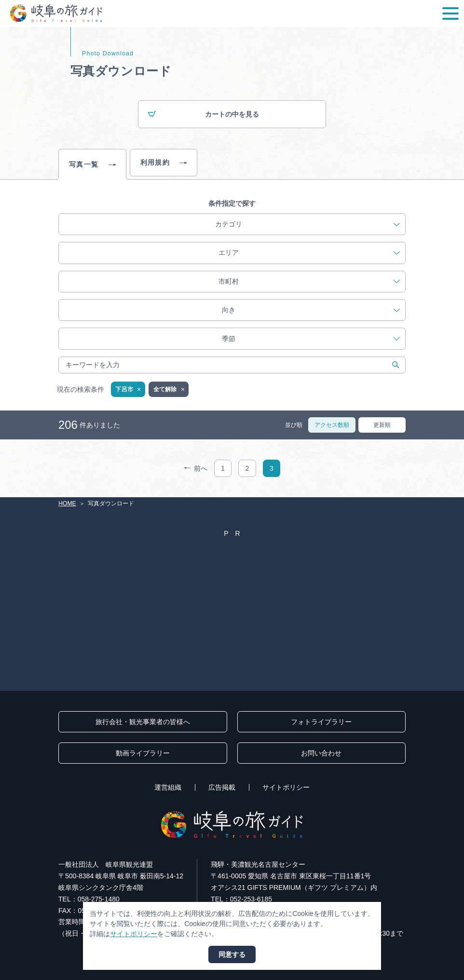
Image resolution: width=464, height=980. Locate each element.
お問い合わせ (321, 753)
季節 (311, 339)
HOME (67, 503)
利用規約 (164, 163)
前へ (196, 468)
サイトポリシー (286, 787)
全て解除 (170, 390)
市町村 (309, 282)
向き (311, 310)
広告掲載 (222, 787)
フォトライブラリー (321, 722)
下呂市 (129, 390)
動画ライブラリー (143, 753)
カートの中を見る (204, 115)
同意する (232, 954)
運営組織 (168, 787)
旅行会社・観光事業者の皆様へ (143, 722)
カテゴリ (307, 225)
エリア (309, 253)
